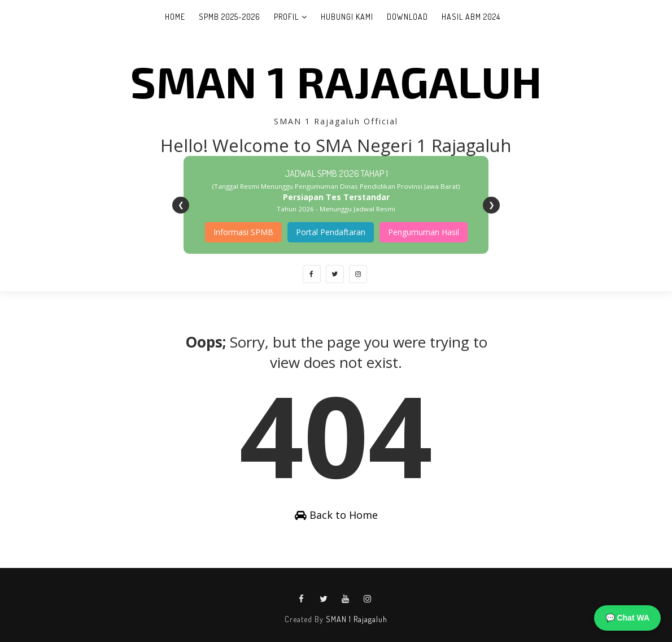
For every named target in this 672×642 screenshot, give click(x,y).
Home (175, 17)
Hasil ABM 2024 (471, 17)
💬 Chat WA (627, 618)
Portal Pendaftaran (331, 232)
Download (407, 17)
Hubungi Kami (347, 17)
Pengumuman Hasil (424, 232)
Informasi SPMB (243, 232)
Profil (286, 17)
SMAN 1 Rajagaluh (336, 81)
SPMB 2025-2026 (230, 17)
